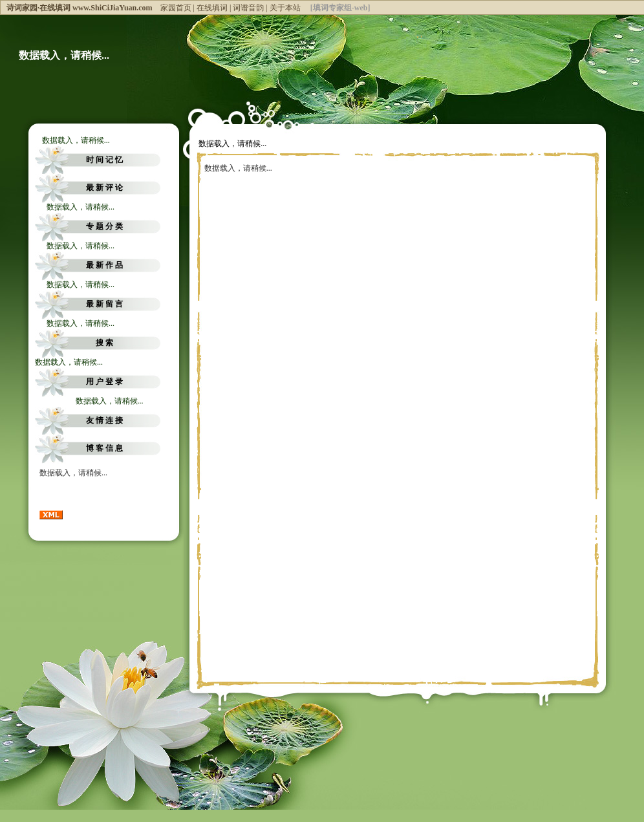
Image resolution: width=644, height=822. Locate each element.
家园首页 (176, 8)
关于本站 (285, 8)
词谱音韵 (248, 8)
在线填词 (212, 8)
